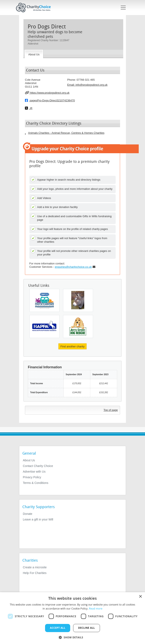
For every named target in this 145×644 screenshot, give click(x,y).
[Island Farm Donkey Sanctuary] (78, 300)
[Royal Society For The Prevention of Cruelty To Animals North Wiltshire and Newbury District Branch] (45, 300)
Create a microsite (35, 567)
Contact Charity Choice (38, 466)
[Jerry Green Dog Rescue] (78, 326)
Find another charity (73, 346)
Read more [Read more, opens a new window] (96, 609)
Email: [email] (87, 85)
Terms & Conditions (36, 483)
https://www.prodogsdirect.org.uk (47, 93)
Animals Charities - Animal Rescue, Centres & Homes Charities (66, 133)
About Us (29, 460)
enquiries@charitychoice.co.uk (73, 267)
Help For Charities (35, 573)
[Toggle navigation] (123, 8)
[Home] (35, 8)
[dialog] (72, 618)
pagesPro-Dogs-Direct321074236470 (50, 100)
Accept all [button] (58, 628)
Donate (28, 514)
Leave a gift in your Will (38, 519)
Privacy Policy (32, 477)
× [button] (140, 597)
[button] (72, 637)
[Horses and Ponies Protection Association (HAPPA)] (45, 326)
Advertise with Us (34, 472)
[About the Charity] (34, 54)
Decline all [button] (87, 628)
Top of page (111, 410)
